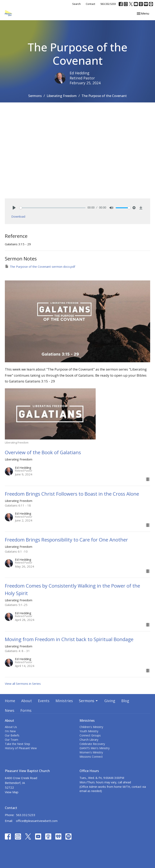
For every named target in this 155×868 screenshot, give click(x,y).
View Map (12, 792)
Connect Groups (90, 735)
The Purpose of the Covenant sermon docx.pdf (40, 266)
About (27, 701)
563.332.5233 (108, 4)
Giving (110, 701)
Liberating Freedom (62, 96)
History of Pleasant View (21, 748)
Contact (91, 4)
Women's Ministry (91, 752)
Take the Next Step (17, 744)
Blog (125, 701)
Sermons (35, 96)
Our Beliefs (12, 735)
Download (18, 216)
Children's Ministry (91, 727)
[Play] (14, 208)
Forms (26, 710)
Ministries (64, 701)
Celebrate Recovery (92, 744)
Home (10, 701)
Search (76, 4)
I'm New (10, 731)
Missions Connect (91, 757)
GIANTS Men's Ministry (95, 748)
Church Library (89, 740)
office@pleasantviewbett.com (37, 821)
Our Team (12, 740)
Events (44, 701)
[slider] (52, 208)
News (10, 710)
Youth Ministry (89, 731)
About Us (11, 727)
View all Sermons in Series (23, 684)
